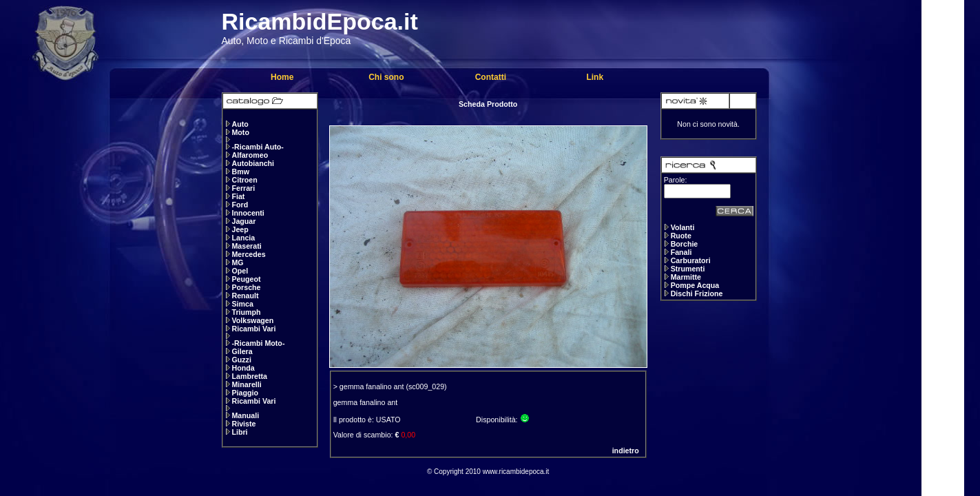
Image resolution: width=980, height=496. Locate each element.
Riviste (243, 424)
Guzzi (241, 360)
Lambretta (249, 376)
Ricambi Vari (253, 329)
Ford (240, 205)
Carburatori (691, 260)
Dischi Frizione (697, 293)
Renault (245, 296)
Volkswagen (252, 320)
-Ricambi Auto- (257, 147)
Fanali (681, 252)
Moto (240, 132)
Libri (239, 432)
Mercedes (248, 254)
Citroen (244, 180)
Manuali (245, 415)
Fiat (238, 196)
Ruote (681, 236)
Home (282, 77)
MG (237, 262)
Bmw (240, 172)
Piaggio (244, 393)
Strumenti (688, 269)
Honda (243, 368)
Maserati (246, 246)
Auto (240, 124)
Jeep (240, 229)
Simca (242, 304)
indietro (626, 451)
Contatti (491, 77)
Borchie (685, 244)
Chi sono (386, 77)
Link (595, 77)
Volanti (683, 227)
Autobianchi (253, 163)
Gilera (242, 351)
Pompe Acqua (695, 285)
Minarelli (246, 384)
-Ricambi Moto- (258, 343)
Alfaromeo (250, 155)
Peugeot (246, 279)
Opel (240, 271)
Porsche (246, 287)
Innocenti (248, 213)
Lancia (243, 238)
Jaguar (243, 221)
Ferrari (243, 188)
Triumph (246, 312)
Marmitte (686, 277)
